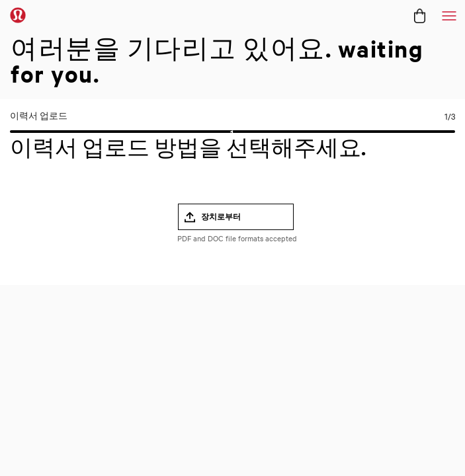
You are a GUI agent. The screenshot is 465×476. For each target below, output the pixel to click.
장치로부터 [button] (221, 217)
